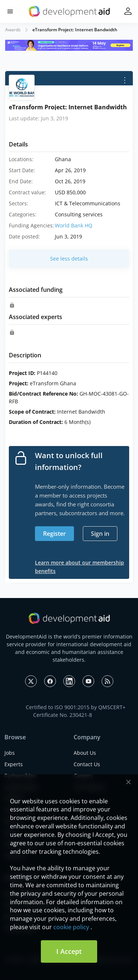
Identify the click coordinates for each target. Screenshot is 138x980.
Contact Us (87, 764)
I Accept (69, 951)
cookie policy (71, 927)
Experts (14, 764)
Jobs (10, 753)
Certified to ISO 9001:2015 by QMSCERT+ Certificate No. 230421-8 (76, 711)
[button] (10, 12)
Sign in (100, 534)
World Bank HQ (74, 225)
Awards (13, 30)
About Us (85, 753)
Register (54, 534)
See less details (69, 259)
